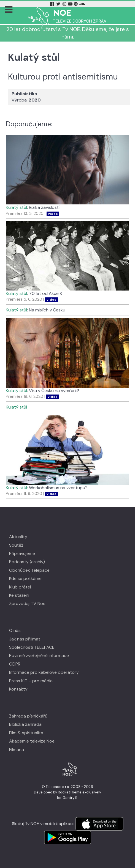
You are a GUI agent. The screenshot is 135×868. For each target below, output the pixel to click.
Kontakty (18, 689)
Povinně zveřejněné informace (39, 655)
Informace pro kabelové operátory (44, 672)
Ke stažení (19, 595)
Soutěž (16, 545)
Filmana (17, 750)
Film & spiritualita (26, 733)
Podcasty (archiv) (27, 562)
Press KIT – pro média (31, 681)
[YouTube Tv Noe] (71, 4)
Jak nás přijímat (25, 639)
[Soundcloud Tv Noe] (82, 4)
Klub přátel (20, 587)
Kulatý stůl (16, 207)
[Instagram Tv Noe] (65, 4)
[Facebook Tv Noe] (52, 4)
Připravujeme (22, 553)
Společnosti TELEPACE (32, 647)
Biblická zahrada (25, 724)
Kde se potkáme (25, 578)
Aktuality (18, 537)
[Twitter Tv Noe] (59, 4)
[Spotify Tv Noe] (76, 4)
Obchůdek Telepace (29, 570)
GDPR (15, 664)
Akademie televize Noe (32, 741)
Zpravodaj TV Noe (27, 603)
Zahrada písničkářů (28, 716)
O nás (15, 630)
